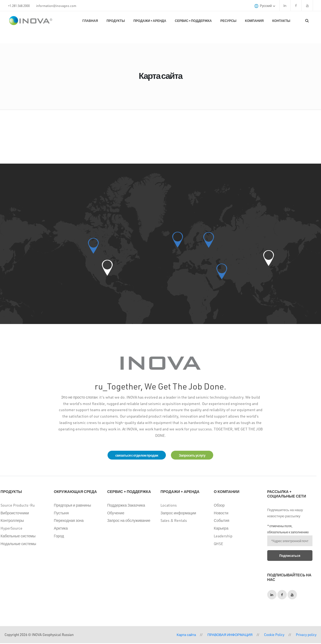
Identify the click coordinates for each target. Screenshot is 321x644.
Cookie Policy (274, 635)
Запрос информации (178, 514)
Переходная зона (69, 521)
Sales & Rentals (174, 521)
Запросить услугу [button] (195, 456)
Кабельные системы (18, 537)
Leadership (223, 537)
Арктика (61, 529)
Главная (90, 21)
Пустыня (61, 514)
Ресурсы (228, 21)
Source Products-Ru (18, 506)
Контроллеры (12, 521)
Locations (169, 506)
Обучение (116, 514)
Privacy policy (306, 635)
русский (265, 6)
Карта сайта (186, 635)
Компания (254, 21)
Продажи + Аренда (150, 21)
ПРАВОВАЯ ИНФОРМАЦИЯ (230, 635)
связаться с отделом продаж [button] (133, 456)
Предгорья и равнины (72, 506)
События (221, 521)
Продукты (116, 21)
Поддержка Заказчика (126, 506)
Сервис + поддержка (193, 21)
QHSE (218, 544)
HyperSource (12, 529)
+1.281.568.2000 (19, 6)
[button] (107, 268)
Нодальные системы (18, 544)
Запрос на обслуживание (129, 521)
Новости (221, 514)
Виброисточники (15, 514)
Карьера (221, 529)
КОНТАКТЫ (281, 21)
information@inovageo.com (56, 6)
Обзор (219, 506)
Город (59, 537)
